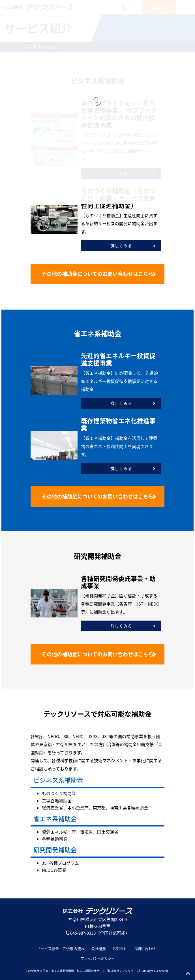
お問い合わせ (145, 948)
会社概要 (98, 948)
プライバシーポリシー (98, 958)
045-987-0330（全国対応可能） (98, 933)
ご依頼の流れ (74, 948)
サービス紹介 (48, 948)
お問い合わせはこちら (99, 274)
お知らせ (120, 948)
